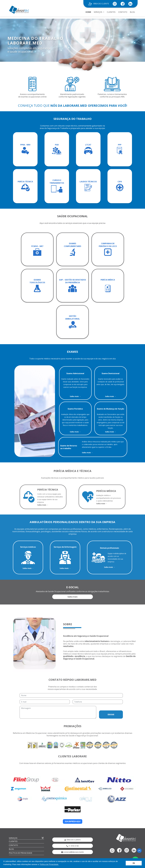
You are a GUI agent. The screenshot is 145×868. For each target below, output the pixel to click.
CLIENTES (111, 12)
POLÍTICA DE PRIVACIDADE (21, 853)
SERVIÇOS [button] (98, 12)
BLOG (132, 12)
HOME (88, 12)
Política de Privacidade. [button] (49, 864)
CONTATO (123, 12)
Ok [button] (134, 863)
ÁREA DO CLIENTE (99, 4)
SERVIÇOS (13, 838)
